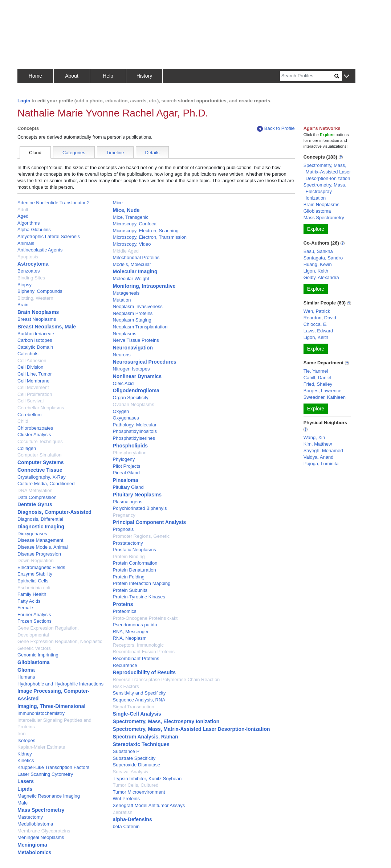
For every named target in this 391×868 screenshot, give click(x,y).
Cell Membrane (33, 381)
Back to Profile (276, 129)
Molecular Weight (131, 279)
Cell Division (30, 367)
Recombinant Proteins (136, 658)
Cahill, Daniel (317, 378)
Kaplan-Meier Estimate (41, 747)
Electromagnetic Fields (41, 567)
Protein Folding (129, 577)
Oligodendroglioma (136, 390)
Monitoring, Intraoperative (144, 286)
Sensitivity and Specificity (139, 693)
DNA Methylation (35, 490)
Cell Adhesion (32, 361)
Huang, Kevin (318, 264)
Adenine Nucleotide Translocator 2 (54, 203)
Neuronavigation (133, 348)
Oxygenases (126, 418)
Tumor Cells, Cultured (136, 785)
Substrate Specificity (134, 758)
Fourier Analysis (34, 615)
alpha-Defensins (133, 819)
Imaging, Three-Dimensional (51, 706)
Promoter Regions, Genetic (141, 536)
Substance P (126, 751)
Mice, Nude (126, 210)
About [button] (72, 76)
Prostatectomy (128, 543)
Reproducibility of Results (144, 672)
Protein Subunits (130, 590)
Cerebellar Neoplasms (41, 408)
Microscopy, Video (132, 244)
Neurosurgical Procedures (145, 362)
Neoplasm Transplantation (140, 327)
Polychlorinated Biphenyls (140, 508)
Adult (23, 210)
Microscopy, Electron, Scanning (146, 231)
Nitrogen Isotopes (131, 369)
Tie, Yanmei (316, 371)
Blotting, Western (35, 298)
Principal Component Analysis (150, 522)
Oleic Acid (123, 383)
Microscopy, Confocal (135, 224)
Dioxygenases (32, 534)
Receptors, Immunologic (138, 645)
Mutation (122, 300)
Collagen (27, 448)
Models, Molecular (132, 264)
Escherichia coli (34, 588)
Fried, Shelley (318, 384)
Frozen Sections (34, 621)
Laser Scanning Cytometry (45, 774)
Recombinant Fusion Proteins (144, 652)
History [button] (144, 76)
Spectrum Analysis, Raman (146, 737)
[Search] (307, 76)
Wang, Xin (314, 437)
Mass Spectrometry (41, 810)
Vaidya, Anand (319, 457)
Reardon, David (320, 318)
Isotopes (26, 740)
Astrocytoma (33, 264)
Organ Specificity (131, 398)
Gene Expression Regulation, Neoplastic (60, 641)
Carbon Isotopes (35, 340)
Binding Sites (31, 278)
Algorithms (28, 223)
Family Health (32, 594)
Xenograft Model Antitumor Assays (149, 805)
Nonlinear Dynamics (137, 376)
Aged (23, 216)
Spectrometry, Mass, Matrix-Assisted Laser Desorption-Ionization (192, 729)
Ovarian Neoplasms (134, 404)
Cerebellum (29, 415)
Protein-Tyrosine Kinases (139, 597)
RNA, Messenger (131, 632)
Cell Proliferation (35, 394)
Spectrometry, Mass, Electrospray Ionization (166, 721)
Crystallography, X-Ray (42, 477)
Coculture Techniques (40, 441)
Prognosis (123, 529)
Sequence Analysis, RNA (139, 700)
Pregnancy (124, 515)
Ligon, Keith (316, 271)
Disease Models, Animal (43, 547)
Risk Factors (126, 686)
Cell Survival (30, 401)
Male (23, 803)
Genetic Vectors (34, 648)
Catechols (28, 354)
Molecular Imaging (135, 271)
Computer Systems (41, 462)
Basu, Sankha (318, 251)
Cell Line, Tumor (35, 374)
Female (25, 608)
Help (108, 76)
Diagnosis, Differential (40, 519)
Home (35, 76)
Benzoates (28, 271)
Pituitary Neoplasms (137, 495)
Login (24, 101)
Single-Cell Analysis (137, 714)
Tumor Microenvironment (139, 792)
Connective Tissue (40, 470)
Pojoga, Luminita (321, 464)
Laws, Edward (318, 331)
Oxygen (121, 411)
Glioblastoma (34, 662)
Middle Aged (126, 251)
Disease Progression (39, 554)
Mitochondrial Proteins (136, 257)
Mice (118, 203)
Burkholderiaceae (36, 334)
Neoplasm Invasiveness (138, 306)
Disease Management (40, 540)
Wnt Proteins (126, 799)
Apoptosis (28, 257)
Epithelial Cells (33, 581)
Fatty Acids (29, 601)
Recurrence (125, 665)
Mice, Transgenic (131, 217)
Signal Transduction (134, 707)
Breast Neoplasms (37, 319)
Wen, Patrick (317, 311)
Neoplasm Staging (132, 320)
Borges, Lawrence (323, 391)
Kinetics (26, 760)
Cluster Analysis (34, 435)
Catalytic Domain (35, 347)
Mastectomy (30, 817)
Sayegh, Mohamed (323, 451)
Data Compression (37, 497)
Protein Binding (129, 556)
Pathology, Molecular (135, 425)
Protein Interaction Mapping (142, 583)
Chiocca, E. (315, 324)
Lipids (25, 789)
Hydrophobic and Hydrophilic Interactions (60, 684)
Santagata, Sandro (323, 258)
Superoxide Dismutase (137, 765)
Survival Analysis (131, 772)
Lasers (26, 781)
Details (152, 153)
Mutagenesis (126, 293)
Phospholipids (130, 446)
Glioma (26, 670)
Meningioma (32, 845)
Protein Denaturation (135, 570)
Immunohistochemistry (41, 713)
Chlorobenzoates (35, 428)
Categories (74, 153)
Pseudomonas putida (135, 625)
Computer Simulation (39, 455)
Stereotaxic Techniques (141, 744)
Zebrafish (123, 812)
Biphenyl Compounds (40, 291)
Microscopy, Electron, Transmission (150, 237)
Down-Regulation (36, 560)
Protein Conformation (135, 563)
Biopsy (25, 285)
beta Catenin (126, 826)
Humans (26, 677)
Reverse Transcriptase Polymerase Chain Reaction (166, 679)
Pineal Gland (126, 473)
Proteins (123, 604)
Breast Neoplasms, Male (47, 327)
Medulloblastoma (35, 824)
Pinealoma (126, 480)
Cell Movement (33, 387)
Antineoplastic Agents (40, 250)
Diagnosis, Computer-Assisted (54, 512)
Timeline (115, 153)
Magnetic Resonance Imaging (49, 796)
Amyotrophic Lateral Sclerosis (49, 236)
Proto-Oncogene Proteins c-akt (145, 618)
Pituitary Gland (128, 487)
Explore (316, 229)
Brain (23, 305)
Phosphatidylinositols (135, 431)
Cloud (35, 153)
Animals (26, 243)
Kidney (25, 754)
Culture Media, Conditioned (46, 484)
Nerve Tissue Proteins (136, 340)
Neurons (122, 355)
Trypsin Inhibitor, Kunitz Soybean (147, 779)
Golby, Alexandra (321, 277)
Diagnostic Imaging (41, 527)
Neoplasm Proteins (133, 313)
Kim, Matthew (318, 444)
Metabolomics (34, 852)
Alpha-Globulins (34, 230)
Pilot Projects (127, 466)
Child (23, 421)
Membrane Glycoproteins (44, 831)
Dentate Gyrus (35, 504)
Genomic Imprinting (38, 655)
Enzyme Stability (35, 574)
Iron (21, 734)
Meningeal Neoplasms (41, 837)
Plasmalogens (128, 502)
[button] (347, 76)
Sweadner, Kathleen (325, 397)
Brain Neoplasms (38, 312)
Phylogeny (124, 459)
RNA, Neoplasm (130, 638)
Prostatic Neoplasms (135, 550)
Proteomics (125, 611)
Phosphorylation (130, 453)
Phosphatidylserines (134, 438)
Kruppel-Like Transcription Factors (53, 767)
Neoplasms (125, 334)
